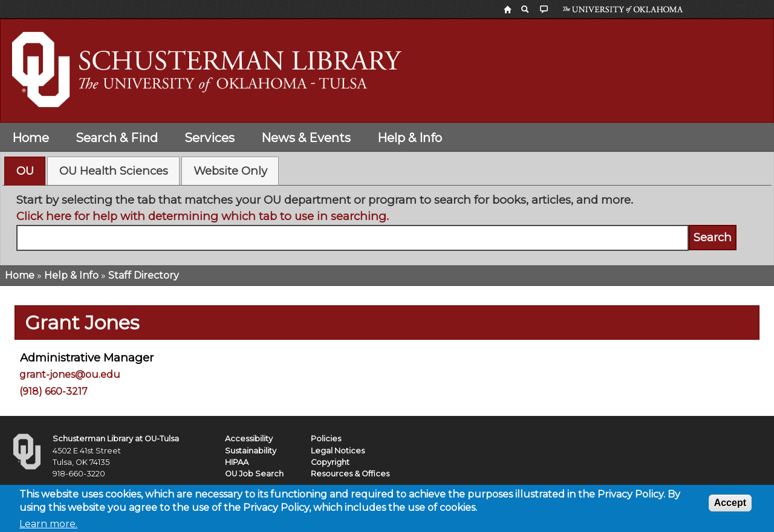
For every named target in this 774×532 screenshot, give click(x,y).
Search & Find (117, 138)
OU (25, 171)
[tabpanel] (387, 221)
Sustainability (251, 451)
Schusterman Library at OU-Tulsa (116, 439)
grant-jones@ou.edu (70, 375)
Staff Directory (144, 275)
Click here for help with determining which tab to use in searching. (203, 216)
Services (210, 138)
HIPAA (237, 462)
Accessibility (249, 439)
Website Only (230, 171)
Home (31, 138)
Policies (326, 439)
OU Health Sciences (114, 171)
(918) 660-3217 (54, 391)
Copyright (330, 462)
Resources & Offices (350, 474)
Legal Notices (338, 451)
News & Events (306, 138)
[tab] (25, 171)
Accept (730, 504)
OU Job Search (254, 474)
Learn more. (48, 526)
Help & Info (410, 138)
